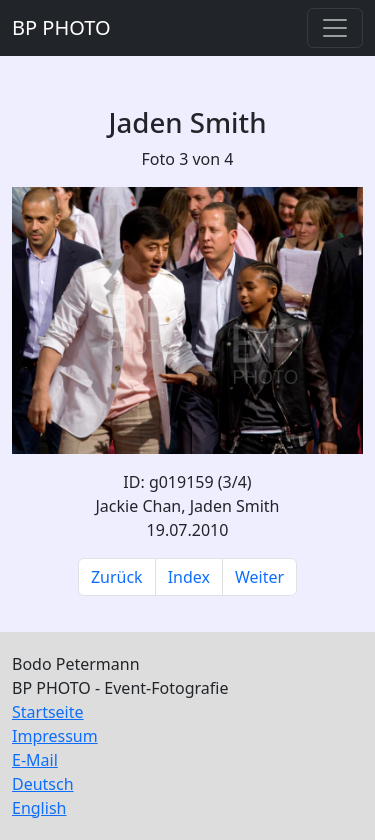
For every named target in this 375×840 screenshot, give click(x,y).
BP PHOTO (61, 27)
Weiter (259, 577)
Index (189, 577)
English (39, 808)
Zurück (117, 577)
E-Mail (35, 760)
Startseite (48, 712)
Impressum (55, 736)
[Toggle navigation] (335, 28)
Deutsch (43, 784)
